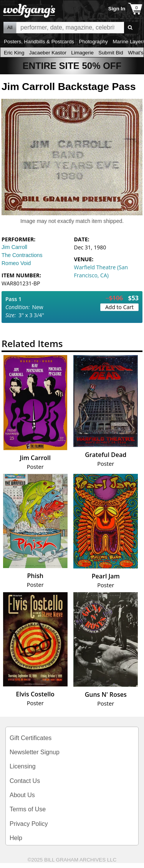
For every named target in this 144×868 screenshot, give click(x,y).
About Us (22, 795)
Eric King (14, 53)
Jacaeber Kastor (48, 53)
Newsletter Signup (35, 752)
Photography (93, 42)
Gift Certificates (31, 738)
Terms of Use (28, 809)
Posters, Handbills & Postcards (39, 42)
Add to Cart (119, 307)
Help (16, 838)
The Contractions (22, 255)
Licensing (23, 766)
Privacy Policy (29, 824)
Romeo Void (16, 263)
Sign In (117, 9)
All (10, 28)
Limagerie (82, 53)
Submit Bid (111, 53)
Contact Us (25, 781)
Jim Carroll (14, 247)
